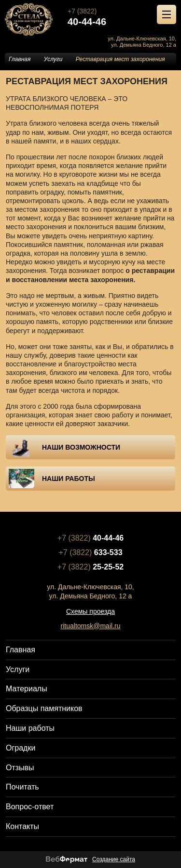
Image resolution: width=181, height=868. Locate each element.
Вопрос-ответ (30, 807)
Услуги (53, 59)
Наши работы (30, 728)
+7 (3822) (124, 17)
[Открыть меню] (167, 14)
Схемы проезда (90, 611)
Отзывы (20, 768)
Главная (20, 59)
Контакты (22, 826)
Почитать (22, 787)
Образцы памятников (44, 708)
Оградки (21, 748)
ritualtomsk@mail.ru (91, 626)
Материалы (27, 689)
